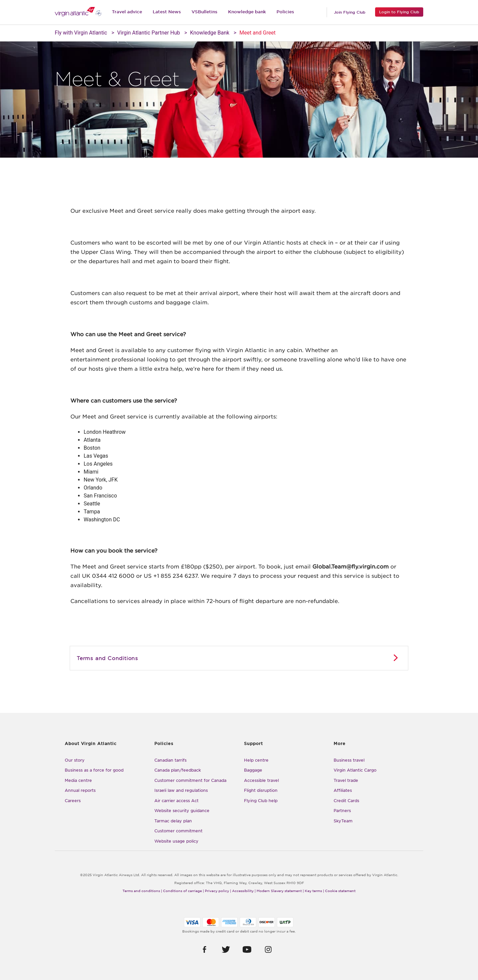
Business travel (349, 760)
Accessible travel (261, 780)
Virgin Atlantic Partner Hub (149, 33)
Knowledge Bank (210, 33)
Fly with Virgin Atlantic (81, 33)
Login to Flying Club (399, 12)
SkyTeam (343, 821)
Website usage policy (176, 841)
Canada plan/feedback (178, 770)
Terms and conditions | (142, 891)
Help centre (256, 760)
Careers (73, 801)
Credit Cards (346, 801)
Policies (285, 12)
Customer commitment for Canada (190, 780)
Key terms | (314, 891)
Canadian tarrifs (170, 760)
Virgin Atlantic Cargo (355, 770)
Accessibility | (244, 891)
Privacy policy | (218, 891)
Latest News (167, 12)
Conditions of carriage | (183, 891)
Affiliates (343, 790)
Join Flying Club (350, 12)
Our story (75, 760)
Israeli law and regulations (181, 790)
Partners (342, 811)
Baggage (253, 770)
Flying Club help (261, 801)
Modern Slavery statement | (280, 891)
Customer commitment (178, 831)
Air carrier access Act (176, 801)
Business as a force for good (94, 770)
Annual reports (80, 790)
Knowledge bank (247, 12)
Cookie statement (340, 891)
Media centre (78, 780)
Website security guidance (182, 811)
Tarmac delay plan (173, 821)
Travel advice (127, 12)
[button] (205, 949)
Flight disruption (261, 790)
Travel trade (346, 780)
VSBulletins (204, 12)
